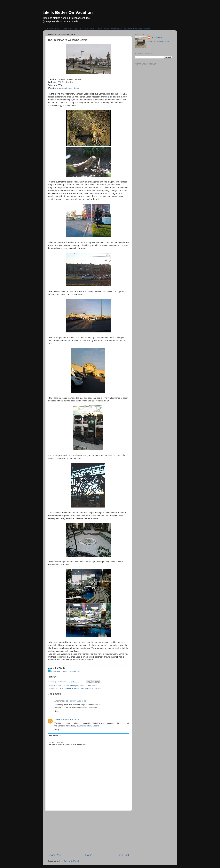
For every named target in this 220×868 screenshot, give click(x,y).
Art (47, 29)
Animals (52, 29)
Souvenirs (128, 29)
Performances (116, 29)
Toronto (95, 685)
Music (93, 29)
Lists (70, 29)
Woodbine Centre (59, 672)
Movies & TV (84, 29)
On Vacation (156, 38)
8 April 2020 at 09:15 (70, 719)
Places (106, 29)
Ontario (88, 685)
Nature (99, 29)
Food (59, 29)
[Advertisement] (88, 832)
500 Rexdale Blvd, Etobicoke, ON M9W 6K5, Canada (78, 689)
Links (65, 29)
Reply (57, 711)
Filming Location (77, 685)
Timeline (147, 29)
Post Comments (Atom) (69, 861)
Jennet (58, 719)
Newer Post (54, 855)
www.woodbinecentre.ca (68, 88)
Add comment (55, 736)
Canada (65, 685)
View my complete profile (158, 41)
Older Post (123, 855)
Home (89, 855)
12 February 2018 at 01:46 (77, 701)
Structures (138, 29)
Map (75, 29)
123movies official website (88, 726)
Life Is (68, 12)
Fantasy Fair (75, 672)
